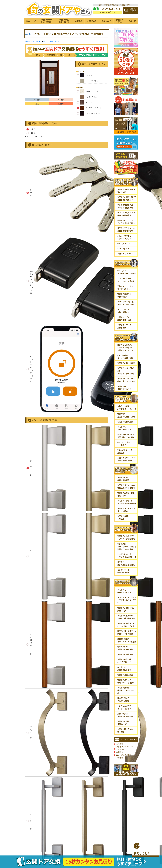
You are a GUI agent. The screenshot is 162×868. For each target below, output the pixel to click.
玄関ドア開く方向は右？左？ (125, 731)
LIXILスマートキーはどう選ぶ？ (126, 444)
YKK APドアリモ (124, 249)
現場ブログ (106, 21)
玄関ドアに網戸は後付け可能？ (124, 295)
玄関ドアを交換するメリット (124, 591)
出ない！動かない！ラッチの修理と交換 (125, 357)
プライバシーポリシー (125, 747)
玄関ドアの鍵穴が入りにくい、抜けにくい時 (126, 625)
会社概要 (120, 744)
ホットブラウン (87, 75)
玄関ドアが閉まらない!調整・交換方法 (126, 609)
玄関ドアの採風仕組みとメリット (124, 723)
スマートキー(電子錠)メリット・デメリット (126, 303)
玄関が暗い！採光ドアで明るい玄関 (126, 415)
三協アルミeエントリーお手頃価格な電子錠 (126, 459)
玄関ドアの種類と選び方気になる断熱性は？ (127, 199)
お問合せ (120, 752)
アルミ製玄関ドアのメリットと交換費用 (125, 206)
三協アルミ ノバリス (125, 254)
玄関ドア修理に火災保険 (123, 518)
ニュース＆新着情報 (124, 755)
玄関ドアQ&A (120, 21)
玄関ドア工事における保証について (126, 494)
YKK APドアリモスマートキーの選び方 (126, 280)
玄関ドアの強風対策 (125, 422)
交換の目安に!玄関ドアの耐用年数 (125, 715)
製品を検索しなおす (33, 41)
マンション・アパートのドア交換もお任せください (127, 600)
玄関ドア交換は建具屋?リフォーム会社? (126, 690)
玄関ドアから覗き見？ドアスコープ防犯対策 (126, 537)
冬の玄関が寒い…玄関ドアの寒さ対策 (125, 648)
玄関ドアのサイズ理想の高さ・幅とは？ (126, 681)
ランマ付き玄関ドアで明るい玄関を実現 (126, 214)
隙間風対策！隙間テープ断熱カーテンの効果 (127, 633)
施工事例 (78, 21)
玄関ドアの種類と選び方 (64, 21)
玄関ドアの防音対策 (125, 654)
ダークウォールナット (89, 108)
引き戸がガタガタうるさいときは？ (124, 707)
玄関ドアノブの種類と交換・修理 (124, 319)
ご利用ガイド (121, 758)
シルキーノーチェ (88, 91)
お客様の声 (92, 21)
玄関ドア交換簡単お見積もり (47, 21)
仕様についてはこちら (36, 136)
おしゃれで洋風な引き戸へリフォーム (125, 237)
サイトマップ (121, 749)
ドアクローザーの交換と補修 (124, 326)
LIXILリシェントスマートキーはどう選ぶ (127, 272)
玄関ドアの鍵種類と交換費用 (123, 479)
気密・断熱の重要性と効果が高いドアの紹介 (126, 436)
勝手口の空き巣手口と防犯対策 (126, 563)
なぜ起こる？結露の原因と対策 (124, 669)
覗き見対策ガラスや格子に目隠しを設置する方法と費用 (127, 547)
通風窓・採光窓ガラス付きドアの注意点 (127, 640)
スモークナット (87, 102)
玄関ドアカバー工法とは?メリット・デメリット (126, 371)
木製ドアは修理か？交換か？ (124, 388)
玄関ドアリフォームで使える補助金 (126, 510)
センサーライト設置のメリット (123, 571)
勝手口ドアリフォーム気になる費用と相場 (126, 230)
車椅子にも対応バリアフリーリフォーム (127, 408)
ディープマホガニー (88, 113)
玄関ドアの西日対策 (125, 675)
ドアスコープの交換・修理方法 (123, 311)
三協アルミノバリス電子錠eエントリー (125, 288)
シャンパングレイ (88, 81)
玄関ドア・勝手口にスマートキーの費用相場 (127, 502)
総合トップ (31, 21)
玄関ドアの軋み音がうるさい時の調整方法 (126, 617)
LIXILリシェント (124, 244)
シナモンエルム (87, 97)
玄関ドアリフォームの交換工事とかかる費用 (126, 487)
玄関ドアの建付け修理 (126, 363)
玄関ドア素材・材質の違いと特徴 (126, 191)
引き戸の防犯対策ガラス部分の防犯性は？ (127, 556)
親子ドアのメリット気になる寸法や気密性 (126, 222)
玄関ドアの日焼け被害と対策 (124, 428)
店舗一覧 (132, 21)
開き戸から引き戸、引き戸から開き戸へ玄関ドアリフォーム (125, 348)
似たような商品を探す (51, 41)
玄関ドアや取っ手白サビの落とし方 (124, 661)
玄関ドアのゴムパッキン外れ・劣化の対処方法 (127, 380)
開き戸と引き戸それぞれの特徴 (123, 700)
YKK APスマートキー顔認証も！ (126, 451)
